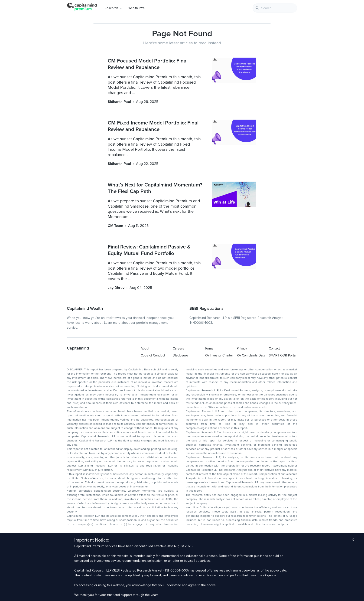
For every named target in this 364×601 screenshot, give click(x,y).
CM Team (115, 226)
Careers (178, 348)
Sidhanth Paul (119, 102)
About (145, 348)
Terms (209, 348)
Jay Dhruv (116, 288)
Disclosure (180, 355)
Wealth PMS (137, 8)
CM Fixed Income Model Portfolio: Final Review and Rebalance (153, 126)
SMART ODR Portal (283, 355)
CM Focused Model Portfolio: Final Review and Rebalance (148, 64)
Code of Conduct (153, 355)
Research (111, 8)
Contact (274, 348)
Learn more (112, 323)
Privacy (242, 348)
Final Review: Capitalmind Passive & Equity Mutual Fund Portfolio (149, 250)
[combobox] (275, 8)
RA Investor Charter (219, 355)
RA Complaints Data (251, 355)
